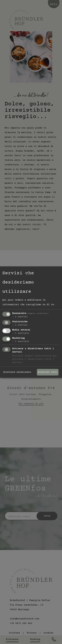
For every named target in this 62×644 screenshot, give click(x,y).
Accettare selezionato (17, 372)
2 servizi (20, 317)
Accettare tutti (48, 372)
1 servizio (21, 333)
